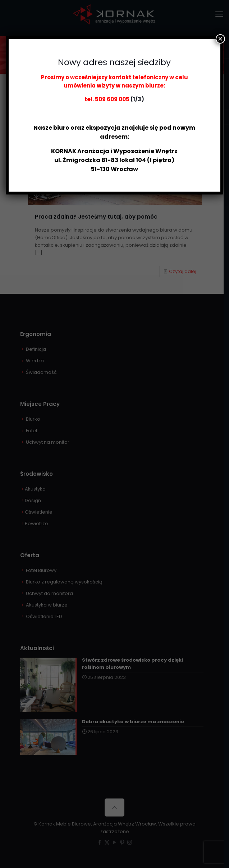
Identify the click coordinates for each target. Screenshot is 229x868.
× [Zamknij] (220, 39)
